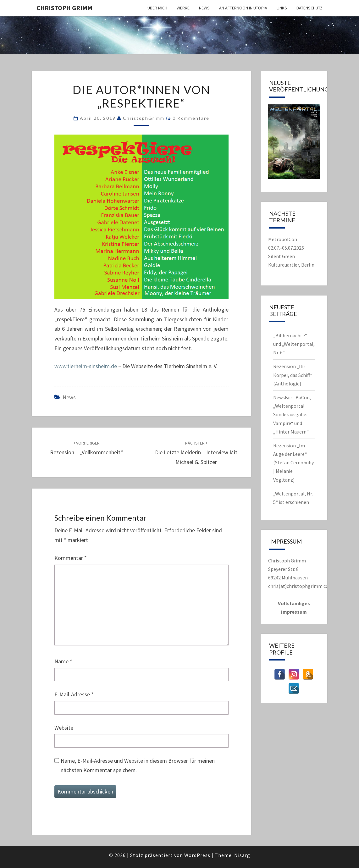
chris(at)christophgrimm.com (301, 586)
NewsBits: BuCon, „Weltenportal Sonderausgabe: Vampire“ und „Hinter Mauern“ (292, 415)
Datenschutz (309, 8)
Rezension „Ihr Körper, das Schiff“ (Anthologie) (293, 375)
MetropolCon (283, 239)
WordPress (197, 855)
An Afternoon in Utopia (243, 8)
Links (282, 8)
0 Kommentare (191, 118)
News (204, 8)
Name (63, 661)
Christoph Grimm (64, 8)
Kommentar (71, 558)
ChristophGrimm (144, 118)
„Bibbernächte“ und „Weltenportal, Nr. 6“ (294, 344)
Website (64, 728)
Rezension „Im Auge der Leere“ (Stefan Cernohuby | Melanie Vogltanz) (293, 463)
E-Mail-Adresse (74, 694)
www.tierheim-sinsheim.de (86, 366)
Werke (183, 8)
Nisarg (242, 855)
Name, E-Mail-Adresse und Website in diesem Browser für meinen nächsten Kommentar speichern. (138, 766)
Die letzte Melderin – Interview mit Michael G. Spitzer (196, 453)
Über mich (157, 8)
